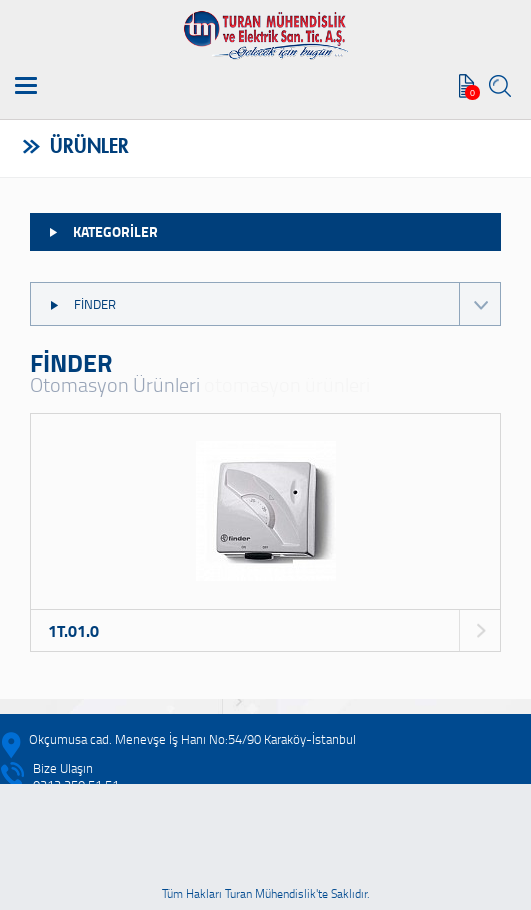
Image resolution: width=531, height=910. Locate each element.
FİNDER (274, 304)
